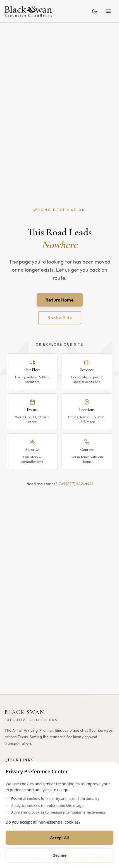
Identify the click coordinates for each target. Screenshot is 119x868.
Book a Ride (60, 318)
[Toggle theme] (94, 11)
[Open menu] (108, 11)
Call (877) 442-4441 (76, 484)
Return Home (60, 300)
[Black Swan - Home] (28, 11)
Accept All (59, 838)
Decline (60, 855)
